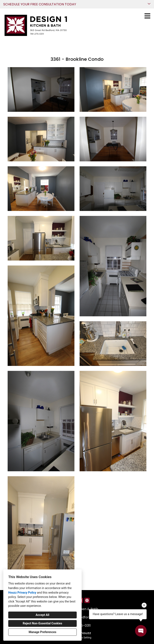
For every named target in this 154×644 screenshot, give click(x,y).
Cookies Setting (83, 638)
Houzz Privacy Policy (22, 593)
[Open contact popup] (141, 631)
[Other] (87, 600)
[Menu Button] (147, 16)
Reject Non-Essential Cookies (42, 623)
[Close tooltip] (144, 605)
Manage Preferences (42, 632)
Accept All (42, 615)
